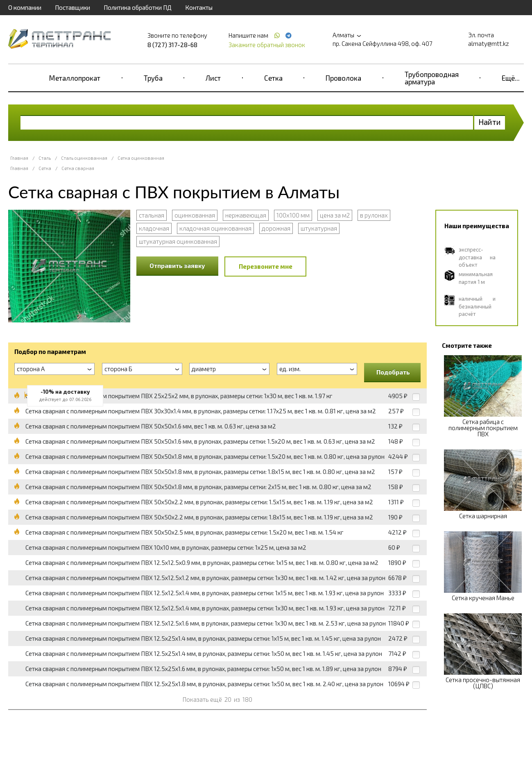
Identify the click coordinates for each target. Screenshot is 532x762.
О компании (25, 7)
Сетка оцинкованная (141, 158)
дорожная (276, 228)
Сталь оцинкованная (84, 158)
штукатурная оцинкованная (178, 241)
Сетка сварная (78, 168)
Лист (213, 78)
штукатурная (319, 228)
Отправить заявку (177, 265)
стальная (152, 215)
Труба (153, 78)
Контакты (199, 7)
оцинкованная (195, 215)
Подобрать (393, 372)
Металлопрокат (75, 78)
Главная (19, 158)
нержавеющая (246, 215)
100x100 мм (293, 215)
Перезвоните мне (266, 266)
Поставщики (72, 7)
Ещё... (511, 78)
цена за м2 (335, 215)
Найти (490, 122)
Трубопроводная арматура (432, 78)
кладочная (154, 228)
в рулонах (374, 215)
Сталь (45, 158)
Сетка (273, 78)
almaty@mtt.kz (489, 43)
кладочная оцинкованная (215, 228)
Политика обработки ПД (138, 7)
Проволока (343, 78)
